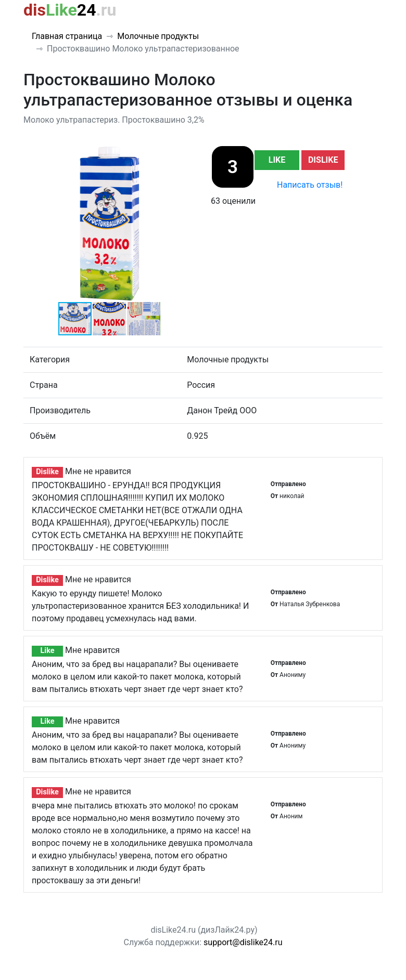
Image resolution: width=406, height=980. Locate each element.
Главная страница (67, 36)
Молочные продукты (158, 36)
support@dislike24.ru (243, 942)
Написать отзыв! (310, 185)
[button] (186, 154)
